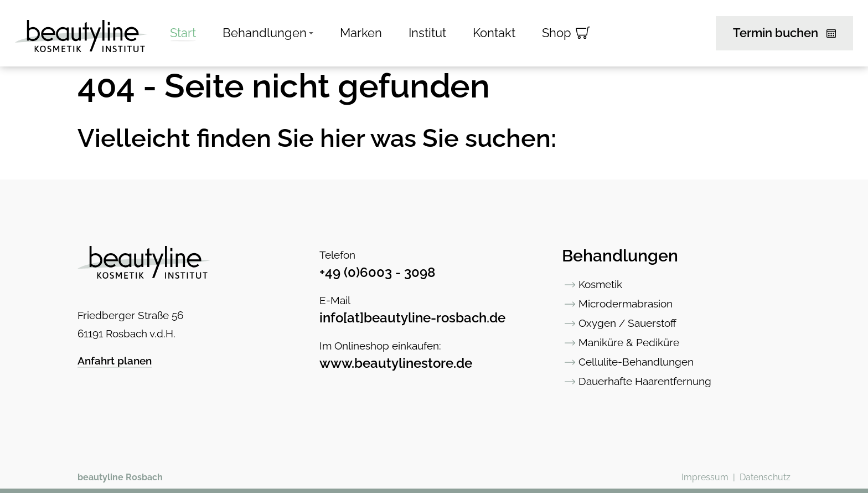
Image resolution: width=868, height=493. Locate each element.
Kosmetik (600, 284)
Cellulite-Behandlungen (636, 362)
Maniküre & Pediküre (629, 342)
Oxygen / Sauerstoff (627, 323)
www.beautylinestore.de (396, 363)
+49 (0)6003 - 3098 (377, 272)
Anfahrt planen (115, 361)
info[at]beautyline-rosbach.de (412, 318)
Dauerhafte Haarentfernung (645, 381)
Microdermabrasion (626, 304)
